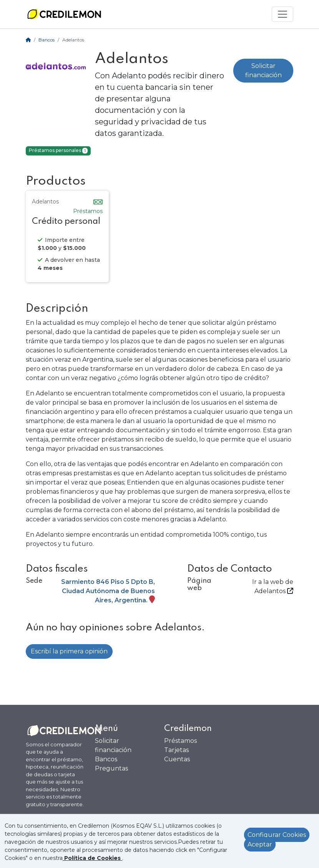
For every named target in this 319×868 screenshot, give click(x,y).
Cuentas (177, 759)
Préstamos (180, 741)
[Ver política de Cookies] (92, 858)
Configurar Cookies (277, 835)
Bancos (47, 40)
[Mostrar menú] (282, 14)
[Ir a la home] (64, 14)
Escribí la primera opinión (69, 651)
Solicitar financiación (263, 70)
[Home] (28, 40)
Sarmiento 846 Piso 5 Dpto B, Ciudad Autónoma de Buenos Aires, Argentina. (108, 591)
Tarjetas (176, 750)
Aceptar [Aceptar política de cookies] (260, 844)
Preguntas (111, 768)
